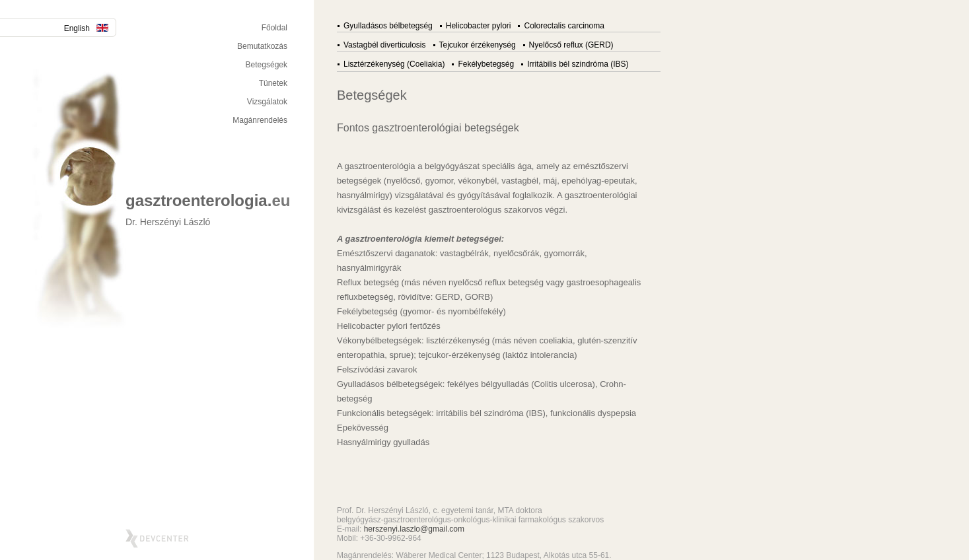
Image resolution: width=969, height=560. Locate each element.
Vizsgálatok (267, 102)
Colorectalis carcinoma (564, 26)
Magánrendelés (260, 120)
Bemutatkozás (262, 46)
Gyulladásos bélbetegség (388, 26)
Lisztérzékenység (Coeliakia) (394, 64)
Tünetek (273, 83)
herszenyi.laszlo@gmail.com (414, 529)
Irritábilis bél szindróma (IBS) (578, 64)
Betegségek (267, 65)
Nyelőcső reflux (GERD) (571, 45)
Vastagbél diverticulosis (385, 45)
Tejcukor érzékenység (478, 45)
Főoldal (274, 28)
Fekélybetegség (486, 64)
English (86, 28)
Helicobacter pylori (479, 26)
